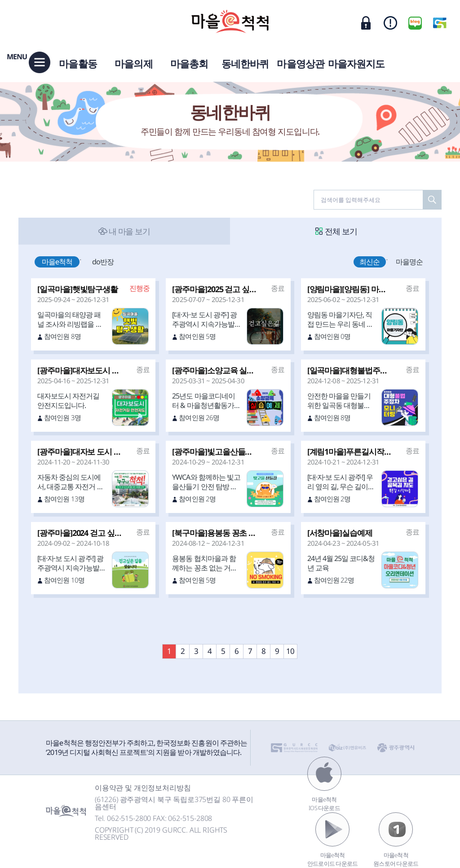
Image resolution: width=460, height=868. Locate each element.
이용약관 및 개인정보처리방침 (143, 788)
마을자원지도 (356, 63)
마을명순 (409, 262)
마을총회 (189, 63)
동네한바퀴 (245, 63)
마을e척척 (57, 262)
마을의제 (133, 63)
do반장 (103, 262)
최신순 (369, 262)
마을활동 (78, 63)
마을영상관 (301, 63)
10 (290, 651)
